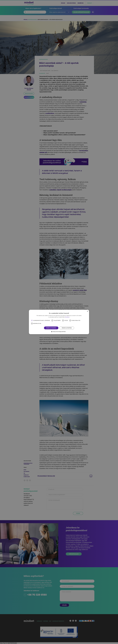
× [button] (87, 311)
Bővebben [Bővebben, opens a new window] (67, 317)
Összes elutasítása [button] (67, 328)
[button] (59, 332)
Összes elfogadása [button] (51, 328)
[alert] (59, 322)
